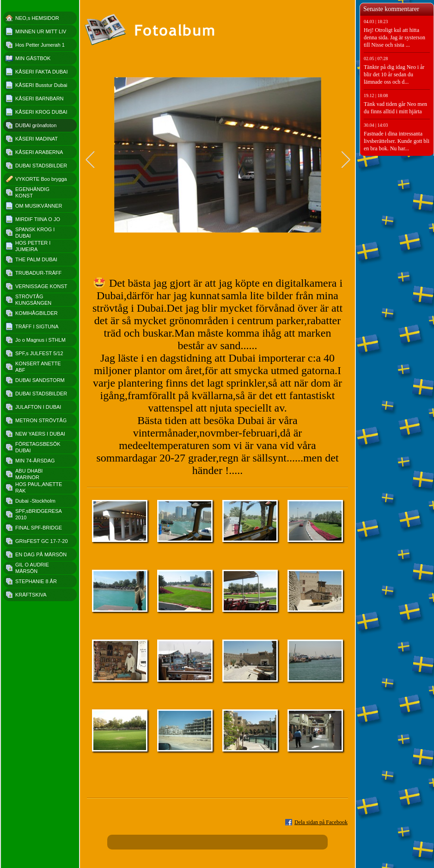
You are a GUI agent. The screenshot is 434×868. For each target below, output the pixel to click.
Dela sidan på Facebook (321, 822)
